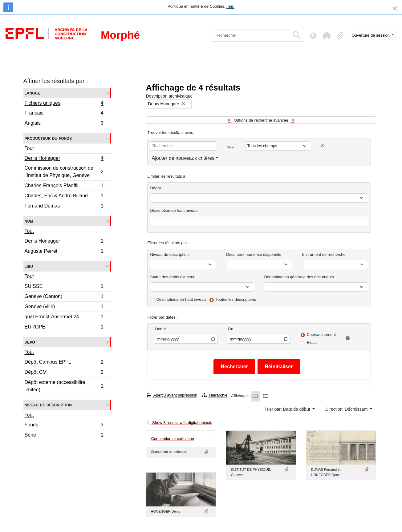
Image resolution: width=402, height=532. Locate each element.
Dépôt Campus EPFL (64, 363)
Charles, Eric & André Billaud (64, 197)
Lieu (29, 266)
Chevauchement (321, 335)
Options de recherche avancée (261, 120)
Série (64, 436)
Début (160, 329)
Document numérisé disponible (254, 254)
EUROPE (64, 328)
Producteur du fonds (48, 138)
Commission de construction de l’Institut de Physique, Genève (64, 172)
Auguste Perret (64, 252)
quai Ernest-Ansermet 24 (64, 318)
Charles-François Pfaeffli (64, 186)
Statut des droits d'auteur (172, 277)
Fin (230, 329)
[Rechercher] (251, 35)
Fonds (64, 426)
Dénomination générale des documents (299, 277)
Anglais (64, 124)
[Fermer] (395, 8)
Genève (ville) (64, 307)
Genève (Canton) (64, 297)
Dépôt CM (64, 373)
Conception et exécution (172, 439)
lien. (230, 6)
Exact (312, 343)
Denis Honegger (64, 159)
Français (64, 114)
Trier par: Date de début (288, 409)
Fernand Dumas (64, 207)
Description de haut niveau (174, 210)
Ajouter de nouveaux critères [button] (183, 158)
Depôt (31, 342)
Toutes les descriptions (236, 299)
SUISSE (64, 287)
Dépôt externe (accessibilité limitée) (64, 386)
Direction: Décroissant (347, 409)
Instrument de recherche (324, 254)
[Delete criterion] (323, 146)
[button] (327, 35)
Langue (32, 93)
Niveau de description (48, 405)
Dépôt (155, 188)
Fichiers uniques (64, 104)
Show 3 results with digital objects (179, 423)
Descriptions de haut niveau (181, 299)
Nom (29, 221)
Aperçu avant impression (172, 395)
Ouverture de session (371, 35)
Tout (29, 148)
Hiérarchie (215, 395)
